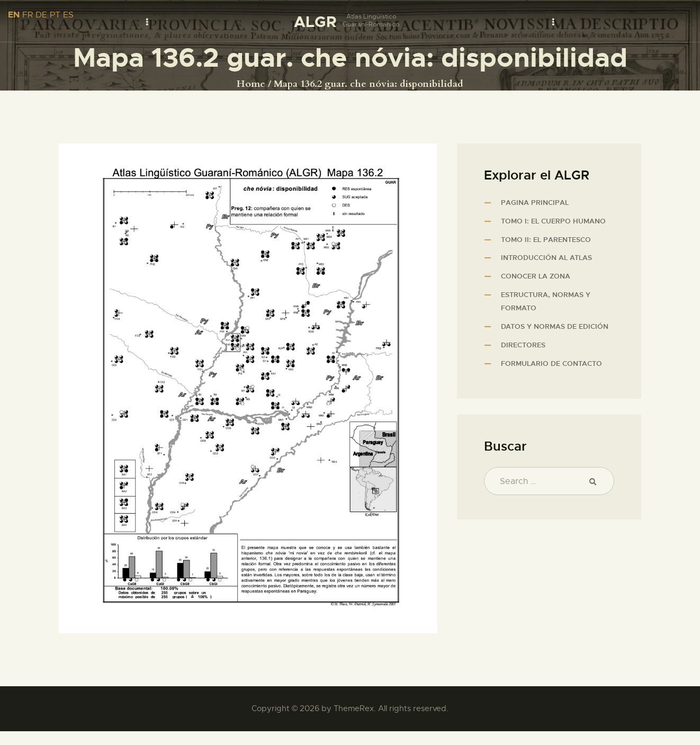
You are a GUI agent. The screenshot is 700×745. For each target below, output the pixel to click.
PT (55, 15)
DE (41, 15)
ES (68, 15)
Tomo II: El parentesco (546, 240)
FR (28, 15)
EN (14, 15)
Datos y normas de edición (555, 326)
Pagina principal (535, 203)
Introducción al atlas (546, 258)
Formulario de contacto (551, 363)
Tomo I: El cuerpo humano (553, 221)
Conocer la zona (536, 276)
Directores (523, 345)
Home (251, 84)
